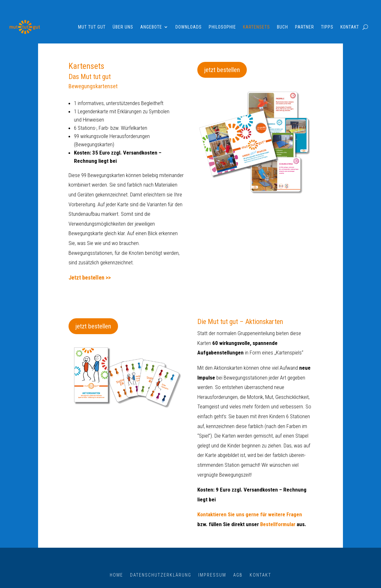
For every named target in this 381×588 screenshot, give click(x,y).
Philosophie (222, 27)
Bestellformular (278, 524)
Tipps (327, 27)
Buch (282, 27)
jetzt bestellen (222, 70)
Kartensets (256, 27)
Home (116, 575)
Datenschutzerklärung (161, 575)
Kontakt (350, 27)
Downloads (189, 27)
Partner (305, 27)
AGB (238, 575)
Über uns (123, 27)
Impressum (212, 575)
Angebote (151, 27)
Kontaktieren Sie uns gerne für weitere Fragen (250, 514)
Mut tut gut (92, 27)
